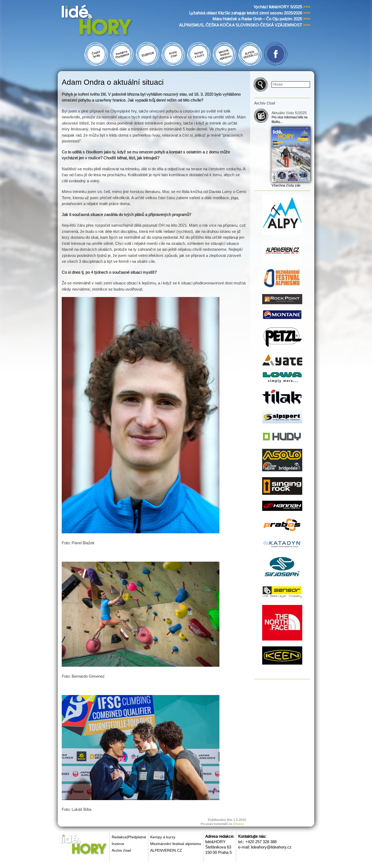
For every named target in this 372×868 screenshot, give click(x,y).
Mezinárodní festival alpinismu (176, 844)
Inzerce (118, 844)
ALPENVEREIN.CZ (166, 850)
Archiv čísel (121, 850)
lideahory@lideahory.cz (271, 847)
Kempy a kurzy (163, 837)
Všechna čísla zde (286, 185)
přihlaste (238, 824)
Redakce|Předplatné (129, 837)
